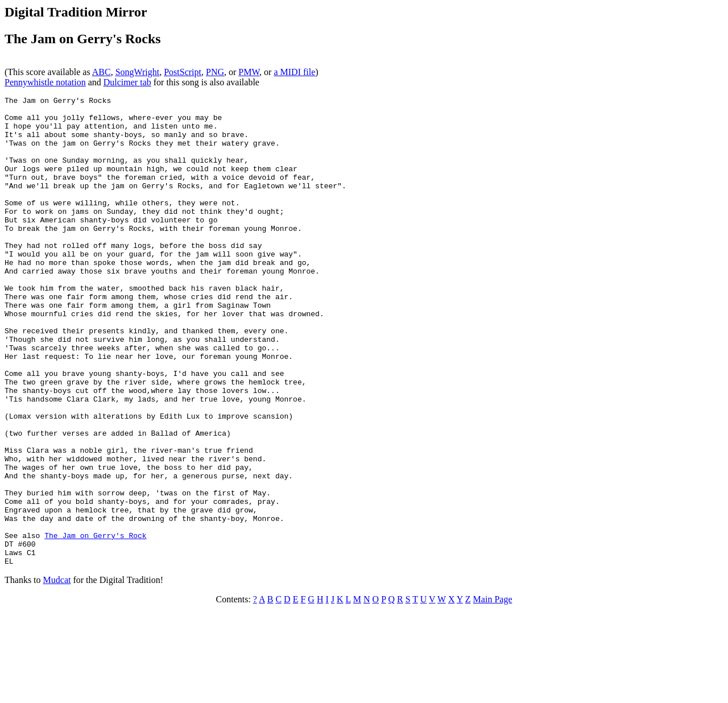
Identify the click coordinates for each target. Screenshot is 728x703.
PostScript (183, 72)
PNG (215, 72)
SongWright (138, 72)
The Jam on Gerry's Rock (95, 624)
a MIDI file (294, 72)
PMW (249, 72)
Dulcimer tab (127, 82)
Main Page (493, 693)
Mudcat (57, 674)
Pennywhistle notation (45, 82)
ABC (102, 72)
